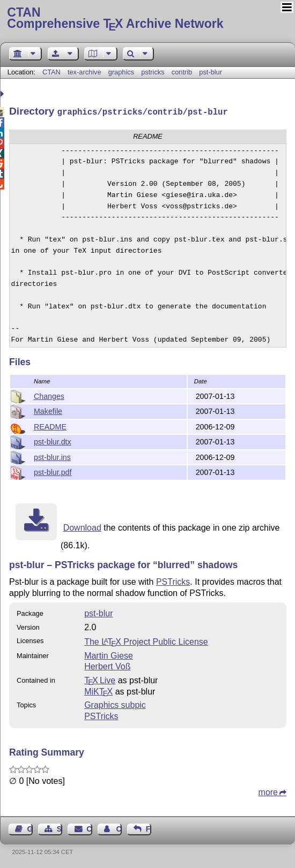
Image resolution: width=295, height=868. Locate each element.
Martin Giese (109, 655)
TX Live (100, 679)
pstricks (153, 72)
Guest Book (30, 828)
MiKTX (98, 690)
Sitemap (60, 828)
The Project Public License (146, 641)
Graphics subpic (115, 704)
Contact (89, 828)
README (50, 426)
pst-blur (211, 72)
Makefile (48, 410)
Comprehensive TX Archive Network (147, 19)
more (268, 791)
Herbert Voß (107, 665)
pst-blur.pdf (53, 471)
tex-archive (84, 72)
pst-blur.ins (52, 456)
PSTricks (173, 581)
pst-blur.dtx (53, 441)
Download (82, 527)
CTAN (51, 72)
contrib (182, 72)
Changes (49, 395)
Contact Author (119, 828)
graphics (121, 72)
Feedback (149, 828)
